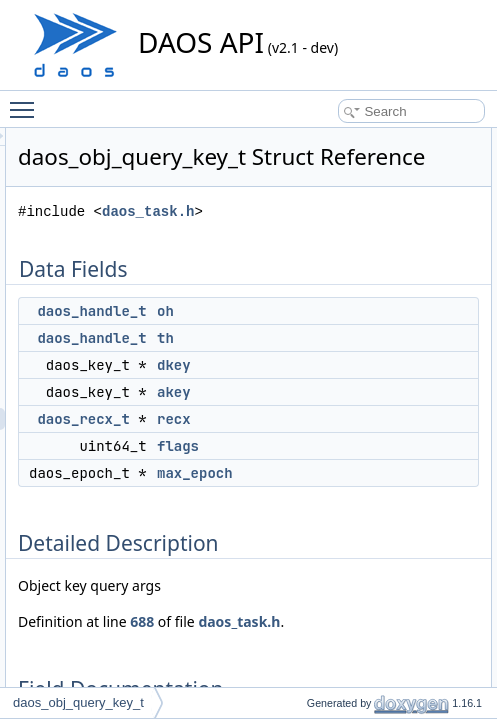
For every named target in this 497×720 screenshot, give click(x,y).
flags (413, 474)
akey (409, 420)
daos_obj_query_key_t (78, 702)
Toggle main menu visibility (27, 101)
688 (377, 649)
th (400, 366)
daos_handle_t (326, 339)
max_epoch (430, 501)
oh (400, 339)
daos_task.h (383, 239)
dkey (409, 393)
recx (409, 447)
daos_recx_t (318, 447)
